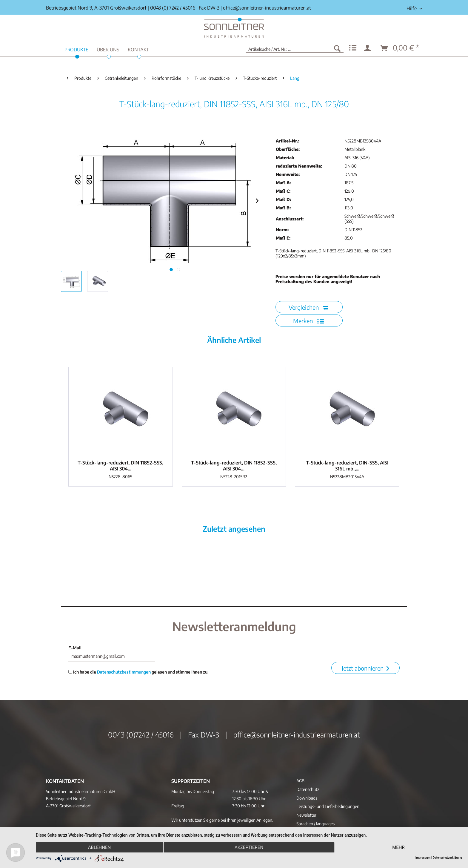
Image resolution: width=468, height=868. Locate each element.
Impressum (423, 858)
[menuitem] (412, 9)
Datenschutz (308, 789)
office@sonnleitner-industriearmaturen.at (267, 8)
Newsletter (306, 815)
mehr (398, 847)
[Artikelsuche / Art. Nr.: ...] (295, 48)
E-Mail (75, 648)
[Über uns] (108, 49)
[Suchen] (337, 48)
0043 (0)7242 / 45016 (141, 734)
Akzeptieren (249, 847)
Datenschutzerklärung (447, 858)
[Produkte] (76, 49)
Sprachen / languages (315, 824)
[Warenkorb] (400, 48)
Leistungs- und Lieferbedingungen (328, 806)
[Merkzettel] (353, 48)
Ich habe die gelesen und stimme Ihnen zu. (138, 672)
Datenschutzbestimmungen (124, 672)
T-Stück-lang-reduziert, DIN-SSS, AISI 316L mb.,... (347, 466)
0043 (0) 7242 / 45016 (173, 8)
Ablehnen (99, 847)
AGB (300, 781)
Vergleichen (308, 307)
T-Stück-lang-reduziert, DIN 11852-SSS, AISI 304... (120, 466)
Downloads (307, 798)
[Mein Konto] (369, 48)
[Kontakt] (138, 49)
